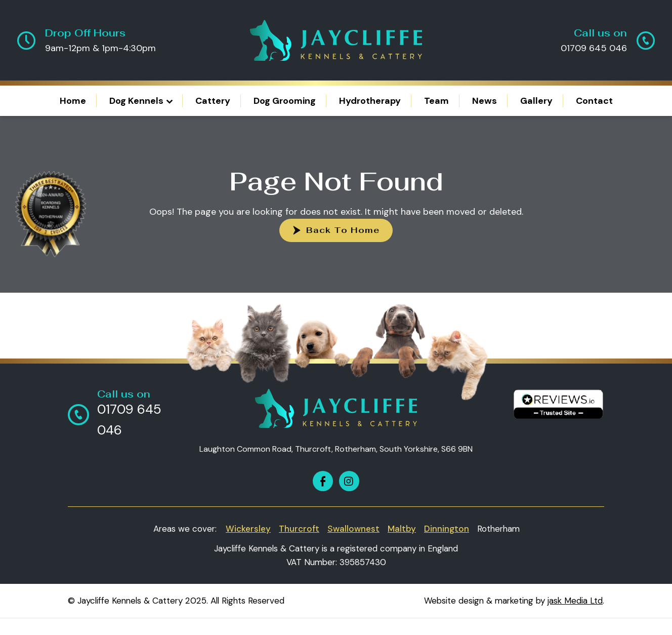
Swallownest (353, 529)
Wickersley (248, 529)
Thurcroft (299, 529)
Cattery (213, 101)
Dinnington (447, 529)
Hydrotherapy (370, 101)
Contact (594, 101)
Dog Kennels (136, 101)
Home (73, 101)
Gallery (536, 101)
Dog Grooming (285, 101)
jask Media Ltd (575, 601)
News (485, 101)
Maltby (402, 529)
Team (436, 101)
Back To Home (343, 230)
